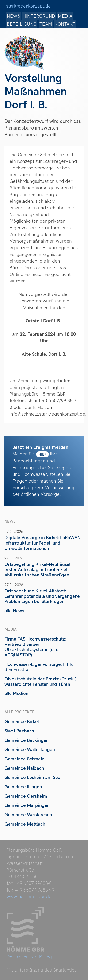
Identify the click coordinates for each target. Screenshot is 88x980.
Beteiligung (22, 24)
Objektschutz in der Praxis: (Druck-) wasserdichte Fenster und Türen (40, 681)
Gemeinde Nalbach (24, 768)
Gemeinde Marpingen (27, 805)
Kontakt (65, 24)
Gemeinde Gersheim (26, 796)
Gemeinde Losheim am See (32, 777)
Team (46, 24)
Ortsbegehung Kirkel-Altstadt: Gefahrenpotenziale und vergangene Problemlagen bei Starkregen (42, 596)
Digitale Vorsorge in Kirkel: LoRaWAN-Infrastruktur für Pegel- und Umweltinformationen (43, 543)
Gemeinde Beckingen (27, 740)
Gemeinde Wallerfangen (30, 749)
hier (43, 454)
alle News (14, 611)
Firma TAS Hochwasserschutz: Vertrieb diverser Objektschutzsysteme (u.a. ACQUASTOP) (35, 647)
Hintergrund (39, 16)
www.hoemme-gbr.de (29, 896)
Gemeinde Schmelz (24, 759)
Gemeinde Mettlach (25, 824)
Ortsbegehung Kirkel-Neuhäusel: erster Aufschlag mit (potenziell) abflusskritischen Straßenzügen (38, 570)
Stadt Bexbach (19, 731)
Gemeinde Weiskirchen (28, 815)
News (13, 16)
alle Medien (16, 693)
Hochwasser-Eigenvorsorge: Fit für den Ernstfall (40, 667)
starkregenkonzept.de (28, 6)
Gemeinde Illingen (23, 787)
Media (65, 16)
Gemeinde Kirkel (22, 721)
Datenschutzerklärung (29, 957)
